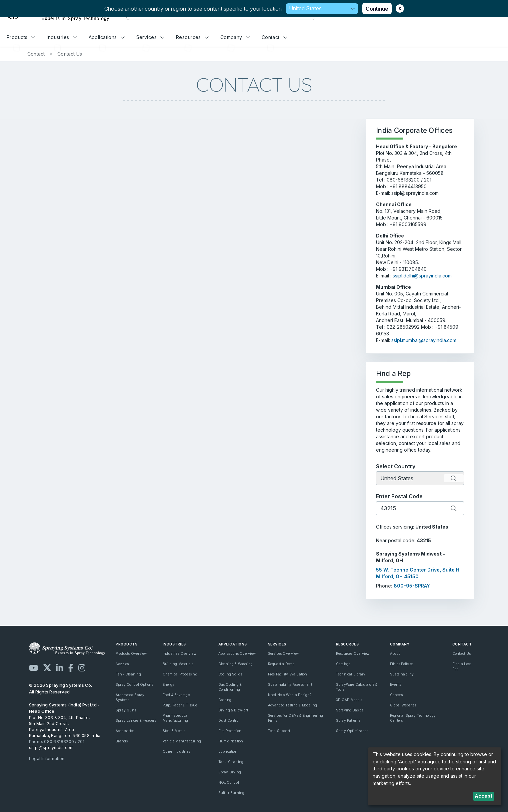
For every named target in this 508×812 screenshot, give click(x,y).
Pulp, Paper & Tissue (180, 705)
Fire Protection (230, 731)
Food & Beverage (176, 695)
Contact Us (461, 653)
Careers (396, 695)
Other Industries (176, 751)
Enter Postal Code (399, 496)
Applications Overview (237, 653)
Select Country (396, 466)
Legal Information (47, 759)
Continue (377, 9)
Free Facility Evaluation (288, 674)
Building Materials (178, 664)
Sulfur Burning (231, 793)
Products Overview (131, 653)
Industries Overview (179, 653)
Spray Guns (126, 710)
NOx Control (229, 782)
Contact (274, 37)
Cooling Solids (230, 674)
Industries (62, 37)
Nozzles (122, 664)
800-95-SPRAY (412, 586)
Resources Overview (353, 653)
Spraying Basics (350, 710)
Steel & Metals (174, 731)
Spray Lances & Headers (136, 720)
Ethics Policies (402, 664)
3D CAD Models (349, 700)
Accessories (125, 731)
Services (150, 37)
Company (235, 37)
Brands (122, 741)
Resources (192, 37)
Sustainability (402, 674)
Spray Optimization (352, 731)
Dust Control (229, 720)
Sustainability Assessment (290, 684)
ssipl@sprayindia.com (51, 748)
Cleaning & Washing (236, 664)
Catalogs (343, 664)
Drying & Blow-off (233, 710)
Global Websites (403, 705)
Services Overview (283, 653)
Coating (225, 700)
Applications (107, 37)
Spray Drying (230, 772)
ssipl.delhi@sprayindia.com (422, 276)
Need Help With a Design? (290, 695)
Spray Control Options (134, 684)
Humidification (231, 741)
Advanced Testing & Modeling (293, 705)
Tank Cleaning (128, 674)
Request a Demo (281, 664)
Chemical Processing (180, 674)
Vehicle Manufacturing (182, 741)
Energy (168, 684)
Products (21, 37)
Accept (483, 796)
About (395, 653)
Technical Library (351, 674)
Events (395, 684)
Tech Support (279, 731)
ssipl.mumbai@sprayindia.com (424, 340)
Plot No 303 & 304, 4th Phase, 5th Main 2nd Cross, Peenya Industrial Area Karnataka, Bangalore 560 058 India (65, 727)
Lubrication (228, 751)
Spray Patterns (348, 720)
